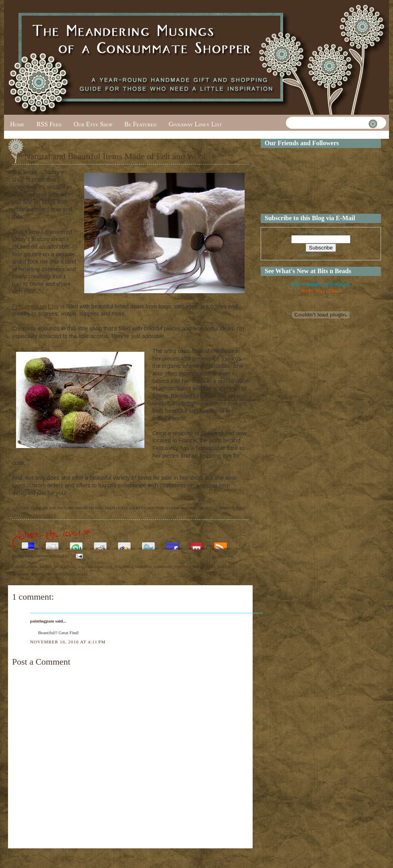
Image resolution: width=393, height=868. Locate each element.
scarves (223, 566)
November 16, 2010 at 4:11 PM (68, 642)
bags (82, 566)
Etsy (321, 291)
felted (128, 566)
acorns (32, 566)
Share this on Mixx (196, 544)
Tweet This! (148, 544)
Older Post (239, 856)
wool (70, 574)
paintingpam (42, 621)
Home (17, 124)
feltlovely (143, 566)
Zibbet (334, 291)
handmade (163, 566)
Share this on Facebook (172, 544)
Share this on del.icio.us (28, 544)
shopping (20, 574)
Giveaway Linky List (195, 124)
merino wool (204, 566)
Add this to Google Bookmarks (124, 544)
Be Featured (140, 124)
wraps (82, 574)
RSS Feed (49, 124)
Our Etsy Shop (93, 124)
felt (118, 566)
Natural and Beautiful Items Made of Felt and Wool (115, 156)
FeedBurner (333, 255)
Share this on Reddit (100, 544)
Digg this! (52, 544)
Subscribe (221, 544)
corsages (96, 566)
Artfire (307, 291)
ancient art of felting (58, 566)
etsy (109, 566)
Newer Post (18, 856)
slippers (37, 574)
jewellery (182, 566)
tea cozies (55, 574)
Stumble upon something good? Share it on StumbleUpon (76, 544)
